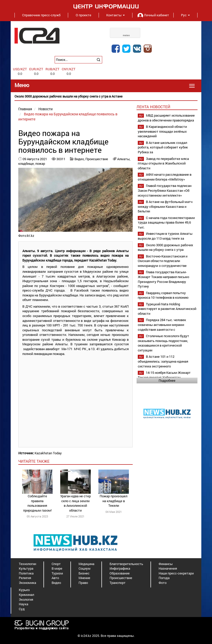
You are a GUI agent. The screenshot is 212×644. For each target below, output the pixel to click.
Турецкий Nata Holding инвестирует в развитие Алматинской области (167, 309)
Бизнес (84, 573)
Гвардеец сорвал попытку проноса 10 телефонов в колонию (163, 295)
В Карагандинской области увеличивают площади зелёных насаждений (162, 131)
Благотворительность (126, 564)
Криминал (26, 595)
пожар (40, 163)
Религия (25, 578)
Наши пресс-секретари (176, 573)
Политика (26, 573)
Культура (26, 568)
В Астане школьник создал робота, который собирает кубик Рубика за (163, 147)
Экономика (27, 583)
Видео (56, 583)
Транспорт (118, 583)
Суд (22, 609)
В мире (57, 568)
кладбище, (27, 163)
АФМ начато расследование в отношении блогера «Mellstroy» (165, 177)
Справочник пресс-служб (41, 15)
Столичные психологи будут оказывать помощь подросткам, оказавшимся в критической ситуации (163, 343)
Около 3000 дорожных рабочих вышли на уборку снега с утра (165, 247)
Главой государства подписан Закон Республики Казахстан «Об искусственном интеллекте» (165, 190)
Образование (120, 573)
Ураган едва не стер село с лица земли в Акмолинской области (75, 503)
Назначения (168, 568)
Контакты (116, 15)
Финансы (166, 564)
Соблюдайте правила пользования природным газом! (37, 503)
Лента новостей (153, 107)
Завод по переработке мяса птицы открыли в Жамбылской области (163, 163)
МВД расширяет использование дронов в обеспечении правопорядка (166, 118)
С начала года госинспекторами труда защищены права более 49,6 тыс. (166, 222)
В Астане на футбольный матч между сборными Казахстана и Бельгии (165, 206)
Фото (163, 583)
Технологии (27, 564)
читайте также (34, 461)
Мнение (84, 578)
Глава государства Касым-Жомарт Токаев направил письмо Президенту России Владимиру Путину (163, 279)
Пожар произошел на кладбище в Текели (113, 501)
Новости (46, 109)
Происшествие (97, 159)
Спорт (56, 564)
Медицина (86, 564)
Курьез (24, 590)
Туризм (57, 573)
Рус (185, 15)
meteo (126, 35)
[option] (106, 96)
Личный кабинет (153, 15)
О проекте (84, 15)
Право (83, 583)
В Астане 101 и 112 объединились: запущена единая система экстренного (163, 361)
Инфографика (120, 568)
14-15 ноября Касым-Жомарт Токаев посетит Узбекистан (164, 375)
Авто (55, 578)
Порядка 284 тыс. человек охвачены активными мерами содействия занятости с (162, 325)
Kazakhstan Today (48, 453)
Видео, (80, 159)
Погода (164, 578)
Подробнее (167, 380)
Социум (85, 568)
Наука (24, 604)
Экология (26, 599)
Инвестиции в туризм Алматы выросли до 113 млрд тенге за (165, 236)
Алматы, (124, 159)
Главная (25, 109)
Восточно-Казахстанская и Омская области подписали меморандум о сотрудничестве (163, 261)
